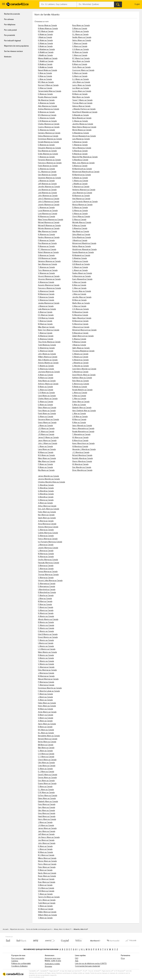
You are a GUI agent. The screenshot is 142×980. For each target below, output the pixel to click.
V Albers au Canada (45, 906)
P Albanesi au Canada (46, 297)
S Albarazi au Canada (80, 142)
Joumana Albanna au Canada (49, 372)
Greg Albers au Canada (47, 813)
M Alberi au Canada (45, 602)
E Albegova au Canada (81, 384)
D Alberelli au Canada (46, 488)
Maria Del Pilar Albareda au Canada (85, 157)
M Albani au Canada (45, 324)
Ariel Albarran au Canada (81, 199)
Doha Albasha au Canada (81, 237)
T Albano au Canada (80, 44)
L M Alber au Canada (80, 417)
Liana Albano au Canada (47, 449)
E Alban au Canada (45, 73)
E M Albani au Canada (46, 318)
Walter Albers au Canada (47, 912)
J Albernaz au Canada (46, 673)
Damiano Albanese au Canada (49, 133)
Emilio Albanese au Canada (48, 154)
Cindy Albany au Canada (81, 67)
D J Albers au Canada (46, 772)
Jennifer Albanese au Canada (49, 187)
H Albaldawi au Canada (46, 49)
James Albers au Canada (47, 828)
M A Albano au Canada (46, 455)
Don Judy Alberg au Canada (48, 509)
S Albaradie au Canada (80, 115)
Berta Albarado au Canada (82, 118)
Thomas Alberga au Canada (48, 575)
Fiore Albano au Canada (47, 411)
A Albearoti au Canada (80, 360)
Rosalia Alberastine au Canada (83, 432)
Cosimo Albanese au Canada (49, 127)
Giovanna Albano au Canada (48, 420)
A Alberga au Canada (46, 521)
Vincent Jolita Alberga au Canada (50, 581)
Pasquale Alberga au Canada (48, 563)
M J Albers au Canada (46, 855)
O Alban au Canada (45, 88)
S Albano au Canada (80, 29)
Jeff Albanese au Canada (47, 184)
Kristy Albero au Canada (47, 706)
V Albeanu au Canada (80, 357)
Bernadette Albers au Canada (49, 736)
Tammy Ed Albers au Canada (49, 897)
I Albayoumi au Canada (81, 327)
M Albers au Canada (45, 852)
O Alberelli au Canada (46, 494)
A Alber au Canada (79, 396)
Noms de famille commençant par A (39, 929)
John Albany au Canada (81, 82)
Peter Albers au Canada (47, 867)
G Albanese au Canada (46, 169)
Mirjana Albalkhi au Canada (48, 58)
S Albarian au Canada (80, 178)
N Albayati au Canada (80, 315)
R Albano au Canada (45, 467)
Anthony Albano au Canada (48, 384)
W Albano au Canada (80, 52)
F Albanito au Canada (46, 366)
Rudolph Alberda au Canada (82, 458)
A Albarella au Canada (80, 160)
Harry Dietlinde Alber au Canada (84, 411)
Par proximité (10, 35)
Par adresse (9, 19)
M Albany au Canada (80, 94)
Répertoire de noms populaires (16, 46)
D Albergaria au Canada (47, 584)
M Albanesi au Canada (46, 294)
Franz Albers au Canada (47, 804)
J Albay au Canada (79, 294)
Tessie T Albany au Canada (82, 100)
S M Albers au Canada (46, 891)
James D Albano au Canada (48, 438)
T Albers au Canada (45, 894)
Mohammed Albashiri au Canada (84, 243)
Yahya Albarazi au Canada (82, 148)
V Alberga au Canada (46, 578)
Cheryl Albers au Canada (47, 760)
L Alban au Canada (45, 79)
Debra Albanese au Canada (48, 136)
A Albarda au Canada (80, 151)
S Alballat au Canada (45, 67)
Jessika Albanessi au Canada (49, 303)
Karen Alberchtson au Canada (83, 444)
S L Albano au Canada (80, 35)
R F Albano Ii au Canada (81, 58)
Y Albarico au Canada (80, 181)
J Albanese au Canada (46, 181)
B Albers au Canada (45, 727)
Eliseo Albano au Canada (47, 408)
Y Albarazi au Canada (80, 145)
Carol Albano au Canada (47, 396)
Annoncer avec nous (53, 958)
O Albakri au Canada (45, 44)
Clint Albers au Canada (46, 763)
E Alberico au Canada (46, 631)
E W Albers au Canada (46, 793)
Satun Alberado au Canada (82, 426)
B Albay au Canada (79, 285)
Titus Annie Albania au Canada (49, 342)
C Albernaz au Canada (46, 667)
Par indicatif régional (12, 41)
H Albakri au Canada (45, 35)
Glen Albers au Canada (46, 811)
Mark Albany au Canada (81, 97)
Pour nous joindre (18, 958)
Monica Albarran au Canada (82, 205)
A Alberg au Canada (45, 503)
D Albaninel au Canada (46, 348)
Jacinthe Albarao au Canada (83, 124)
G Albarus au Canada (80, 211)
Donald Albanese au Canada (48, 142)
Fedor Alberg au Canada (47, 512)
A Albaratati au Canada (81, 133)
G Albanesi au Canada (46, 291)
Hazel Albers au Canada (47, 817)
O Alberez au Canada (46, 500)
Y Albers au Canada (45, 918)
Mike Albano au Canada (47, 461)
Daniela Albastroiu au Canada (83, 252)
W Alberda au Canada (80, 464)
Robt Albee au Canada (80, 381)
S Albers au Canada (45, 885)
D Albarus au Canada (80, 208)
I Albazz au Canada (79, 345)
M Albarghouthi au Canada (82, 169)
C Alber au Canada (79, 399)
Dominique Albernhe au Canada (50, 688)
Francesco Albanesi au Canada (49, 288)
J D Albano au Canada (46, 429)
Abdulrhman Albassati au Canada (84, 250)
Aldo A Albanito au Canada (48, 360)
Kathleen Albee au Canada (82, 378)
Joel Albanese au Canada (47, 193)
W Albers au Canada (46, 909)
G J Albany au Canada (80, 79)
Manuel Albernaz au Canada (48, 679)
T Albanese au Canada (46, 267)
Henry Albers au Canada (47, 819)
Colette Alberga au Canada (48, 533)
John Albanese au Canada (48, 196)
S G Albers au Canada (46, 888)
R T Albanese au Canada (47, 250)
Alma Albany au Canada (81, 61)
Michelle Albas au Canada (82, 223)
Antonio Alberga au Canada (48, 527)
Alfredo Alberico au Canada (48, 620)
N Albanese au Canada (46, 235)
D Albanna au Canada (46, 369)
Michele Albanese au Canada (49, 229)
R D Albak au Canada (46, 31)
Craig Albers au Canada (47, 766)
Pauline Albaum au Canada (82, 273)
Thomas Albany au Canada (82, 103)
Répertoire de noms (17, 929)
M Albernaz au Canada (46, 676)
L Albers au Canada (45, 849)
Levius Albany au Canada (82, 91)
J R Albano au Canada (46, 435)
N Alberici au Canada (46, 613)
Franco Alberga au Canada (48, 539)
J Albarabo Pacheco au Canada (84, 109)
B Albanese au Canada (46, 112)
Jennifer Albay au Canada (82, 297)
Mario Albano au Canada (47, 458)
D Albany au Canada (80, 73)
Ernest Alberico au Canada (48, 637)
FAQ (77, 958)
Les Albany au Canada (81, 88)
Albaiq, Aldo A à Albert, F (62, 929)
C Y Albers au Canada (46, 757)
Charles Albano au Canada (48, 399)
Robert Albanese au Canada (48, 252)
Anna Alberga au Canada (47, 524)
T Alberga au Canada (46, 569)
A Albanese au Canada (46, 103)
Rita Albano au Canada (46, 470)
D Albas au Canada (79, 220)
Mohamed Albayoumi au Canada (84, 330)
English (137, 4)
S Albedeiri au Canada (80, 372)
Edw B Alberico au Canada (48, 634)
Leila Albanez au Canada (47, 309)
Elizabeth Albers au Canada (48, 802)
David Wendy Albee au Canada (84, 375)
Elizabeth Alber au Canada (82, 408)
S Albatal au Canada (79, 258)
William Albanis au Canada (48, 357)
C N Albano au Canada (46, 393)
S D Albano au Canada (80, 31)
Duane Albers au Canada (47, 784)
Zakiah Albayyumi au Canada (83, 336)
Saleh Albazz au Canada (81, 348)
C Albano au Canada (46, 390)
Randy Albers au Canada (47, 873)
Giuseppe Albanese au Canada (49, 178)
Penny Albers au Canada (47, 864)
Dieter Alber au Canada (81, 402)
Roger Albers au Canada (47, 876)
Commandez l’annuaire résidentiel (87, 966)
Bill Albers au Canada (46, 745)
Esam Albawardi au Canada (82, 279)
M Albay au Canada (79, 300)
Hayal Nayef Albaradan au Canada (85, 112)
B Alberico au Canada (46, 622)
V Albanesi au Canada (46, 300)
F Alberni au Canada (45, 694)
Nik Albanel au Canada (46, 100)
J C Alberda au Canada (81, 453)
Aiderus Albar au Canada (81, 106)
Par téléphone (10, 25)
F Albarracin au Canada (81, 187)
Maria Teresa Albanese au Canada (50, 220)
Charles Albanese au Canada (49, 124)
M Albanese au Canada (46, 217)
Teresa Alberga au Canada (48, 572)
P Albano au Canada (45, 464)
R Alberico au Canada (46, 655)
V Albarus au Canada (80, 214)
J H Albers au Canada (46, 826)
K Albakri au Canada (45, 40)
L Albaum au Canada (80, 270)
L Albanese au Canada (46, 208)
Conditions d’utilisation (19, 966)
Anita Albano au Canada (47, 381)
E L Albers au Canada (46, 790)
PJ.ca (123, 958)
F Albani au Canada (45, 321)
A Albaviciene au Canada (81, 276)
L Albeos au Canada (80, 393)
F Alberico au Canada (46, 640)
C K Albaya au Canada (80, 309)
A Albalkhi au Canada (46, 52)
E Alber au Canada (79, 405)
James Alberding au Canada (48, 476)
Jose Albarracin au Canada (82, 193)
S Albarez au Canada (80, 166)
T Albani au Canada (45, 333)
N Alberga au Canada (46, 557)
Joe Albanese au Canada (47, 190)
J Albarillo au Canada (80, 184)
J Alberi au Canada (45, 599)
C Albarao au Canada (80, 121)
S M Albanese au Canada (47, 258)
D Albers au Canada (45, 769)
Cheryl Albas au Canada (81, 217)
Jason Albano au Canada (47, 441)
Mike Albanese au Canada (47, 232)
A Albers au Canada (45, 721)
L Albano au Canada (45, 447)
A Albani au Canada (45, 312)
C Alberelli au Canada (46, 485)
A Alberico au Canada (46, 616)
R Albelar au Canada (80, 387)
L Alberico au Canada (46, 646)
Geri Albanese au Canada (47, 175)
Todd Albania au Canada (47, 345)
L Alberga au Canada (46, 551)
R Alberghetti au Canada (47, 593)
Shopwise (48, 967)
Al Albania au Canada (46, 336)
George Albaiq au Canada (47, 26)
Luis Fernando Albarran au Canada (85, 202)
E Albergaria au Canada (46, 587)
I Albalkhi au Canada (45, 55)
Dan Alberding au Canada (82, 467)
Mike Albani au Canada (46, 327)
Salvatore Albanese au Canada (49, 261)
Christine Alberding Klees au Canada (51, 482)
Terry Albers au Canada (47, 900)
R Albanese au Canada (46, 246)
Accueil (5, 929)
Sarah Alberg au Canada (47, 518)
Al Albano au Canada (46, 378)
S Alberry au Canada (46, 718)
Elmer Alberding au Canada (82, 470)
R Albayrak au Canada (80, 333)
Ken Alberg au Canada (46, 515)
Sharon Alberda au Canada (82, 461)
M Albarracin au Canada (81, 196)
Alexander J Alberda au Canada (84, 449)
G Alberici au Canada (46, 611)
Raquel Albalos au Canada (47, 70)
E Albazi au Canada (79, 339)
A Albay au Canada (79, 282)
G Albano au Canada (46, 417)
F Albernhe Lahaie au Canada (49, 691)
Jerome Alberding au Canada (49, 479)
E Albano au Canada (45, 405)
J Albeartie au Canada (80, 363)
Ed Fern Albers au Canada (48, 796)
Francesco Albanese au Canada (50, 163)
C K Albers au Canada (46, 754)
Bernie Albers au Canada (47, 742)
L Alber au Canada (79, 414)
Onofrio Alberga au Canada (48, 560)
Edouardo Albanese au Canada (49, 148)
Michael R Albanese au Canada (49, 226)
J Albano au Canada (45, 426)
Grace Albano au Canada (47, 423)
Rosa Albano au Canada (81, 26)
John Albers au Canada (47, 843)
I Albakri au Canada (45, 37)
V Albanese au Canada (46, 273)
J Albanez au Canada (46, 306)
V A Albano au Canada (80, 49)
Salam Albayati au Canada (82, 318)
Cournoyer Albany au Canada (83, 70)
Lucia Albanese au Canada (48, 211)
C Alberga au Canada (46, 530)
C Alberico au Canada (46, 625)
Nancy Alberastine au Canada (83, 429)
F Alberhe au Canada (46, 596)
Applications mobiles (52, 964)
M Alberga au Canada (46, 554)
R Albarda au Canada (80, 154)
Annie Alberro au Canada (47, 712)
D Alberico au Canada (46, 628)
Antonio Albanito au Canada (48, 363)
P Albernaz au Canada (46, 682)
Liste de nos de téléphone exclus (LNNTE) (91, 964)
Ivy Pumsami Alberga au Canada (50, 542)
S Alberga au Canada (46, 566)
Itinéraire (8, 57)
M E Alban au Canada (46, 82)
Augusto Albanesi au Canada (49, 285)
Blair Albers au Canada (46, 748)
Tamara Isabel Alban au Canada (50, 91)
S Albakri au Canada (45, 46)
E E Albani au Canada (46, 315)
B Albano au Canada (45, 387)
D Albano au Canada (46, 402)
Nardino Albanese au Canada (49, 237)
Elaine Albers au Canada (47, 799)
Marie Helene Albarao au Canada (84, 127)
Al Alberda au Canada (80, 447)
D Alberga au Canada (46, 536)
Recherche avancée (12, 14)
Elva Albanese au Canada (47, 151)
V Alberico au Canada (46, 664)
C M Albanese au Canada (47, 121)
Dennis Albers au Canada (47, 778)
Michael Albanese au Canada (49, 223)
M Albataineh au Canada (81, 255)
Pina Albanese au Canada (47, 243)
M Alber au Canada (79, 420)
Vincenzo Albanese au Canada (49, 279)
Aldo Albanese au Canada (47, 106)
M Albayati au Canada (80, 312)
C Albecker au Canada (80, 366)
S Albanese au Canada (46, 255)
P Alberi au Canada (45, 605)
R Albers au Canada (45, 870)
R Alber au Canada (79, 423)
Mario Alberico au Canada (47, 652)
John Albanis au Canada (47, 354)
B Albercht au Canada (80, 441)
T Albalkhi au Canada (46, 61)
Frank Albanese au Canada (48, 166)
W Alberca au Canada (80, 438)
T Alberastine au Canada (81, 435)
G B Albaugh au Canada (81, 264)
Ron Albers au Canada (46, 879)
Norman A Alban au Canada (48, 85)
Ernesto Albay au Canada (82, 291)
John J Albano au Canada (48, 444)
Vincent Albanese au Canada (49, 276)
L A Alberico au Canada (47, 649)
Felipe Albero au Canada (47, 703)
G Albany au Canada (80, 76)
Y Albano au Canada (80, 55)
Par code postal (10, 30)
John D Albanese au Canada (49, 199)
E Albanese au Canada (46, 145)
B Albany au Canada (80, 64)
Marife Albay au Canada (81, 303)
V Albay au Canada (79, 306)
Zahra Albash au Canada (81, 235)
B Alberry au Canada (46, 715)
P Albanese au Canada (46, 241)
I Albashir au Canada (80, 241)
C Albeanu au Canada (80, 354)
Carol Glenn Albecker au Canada (84, 369)
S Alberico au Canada (46, 658)
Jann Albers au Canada (47, 831)
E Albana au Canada (45, 94)
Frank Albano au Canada (47, 414)
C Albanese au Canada (46, 118)
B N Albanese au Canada (47, 115)
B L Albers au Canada (46, 733)
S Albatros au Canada (80, 261)
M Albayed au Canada (80, 321)
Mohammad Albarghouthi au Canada (86, 172)
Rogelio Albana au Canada (48, 97)
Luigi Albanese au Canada (48, 214)
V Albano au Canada (80, 46)
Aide (77, 961)
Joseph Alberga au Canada (48, 548)
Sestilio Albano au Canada (82, 37)
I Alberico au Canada (46, 643)
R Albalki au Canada (45, 64)
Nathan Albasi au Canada (81, 246)
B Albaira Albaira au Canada (48, 29)
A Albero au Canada (45, 700)
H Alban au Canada (45, 76)
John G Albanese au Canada (49, 202)
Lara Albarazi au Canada (81, 139)
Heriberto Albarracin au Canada (84, 190)
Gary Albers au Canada (46, 808)
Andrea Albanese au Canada (48, 109)
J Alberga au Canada (46, 545)
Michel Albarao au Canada (82, 130)
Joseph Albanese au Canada (49, 205)
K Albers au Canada (45, 846)
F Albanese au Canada (46, 157)
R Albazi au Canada (79, 342)
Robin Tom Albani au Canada (49, 330)
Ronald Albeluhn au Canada (82, 390)
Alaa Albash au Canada (81, 232)
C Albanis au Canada (46, 351)
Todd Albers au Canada (47, 903)
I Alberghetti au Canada (47, 590)
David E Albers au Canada (48, 775)
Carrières (15, 961)
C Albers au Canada (45, 751)
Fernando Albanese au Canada (49, 160)
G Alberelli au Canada (46, 491)
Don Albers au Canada (46, 781)
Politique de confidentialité (21, 964)
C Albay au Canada (79, 288)
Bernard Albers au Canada (48, 739)
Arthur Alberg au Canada (47, 506)
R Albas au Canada (79, 226)
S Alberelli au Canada (46, 497)
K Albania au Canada (46, 339)
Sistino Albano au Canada (82, 40)
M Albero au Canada (45, 709)
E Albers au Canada (45, 787)
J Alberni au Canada (45, 697)
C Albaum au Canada (80, 267)
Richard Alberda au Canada (82, 455)
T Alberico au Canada (46, 661)
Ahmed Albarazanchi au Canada (84, 136)
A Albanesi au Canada (46, 282)
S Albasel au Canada (80, 229)
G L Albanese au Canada (47, 172)
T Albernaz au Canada (46, 685)
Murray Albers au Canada (47, 861)
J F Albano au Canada (46, 432)
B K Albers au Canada (46, 730)
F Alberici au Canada (46, 607)
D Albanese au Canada (46, 130)
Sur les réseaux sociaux (13, 51)
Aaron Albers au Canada (47, 724)
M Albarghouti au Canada (81, 175)
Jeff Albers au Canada (46, 834)
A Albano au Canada (45, 375)
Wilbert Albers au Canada (47, 915)
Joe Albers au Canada (46, 840)
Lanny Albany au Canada (81, 85)
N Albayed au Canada (80, 324)
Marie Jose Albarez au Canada (83, 163)
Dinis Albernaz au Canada (47, 670)
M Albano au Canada (46, 453)
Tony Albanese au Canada (48, 270)
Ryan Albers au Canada (47, 882)
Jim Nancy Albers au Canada (49, 837)
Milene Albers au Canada (47, 858)
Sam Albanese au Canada (47, 264)
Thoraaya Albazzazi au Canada (83, 351)
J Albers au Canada (45, 822)
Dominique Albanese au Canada (50, 139)
